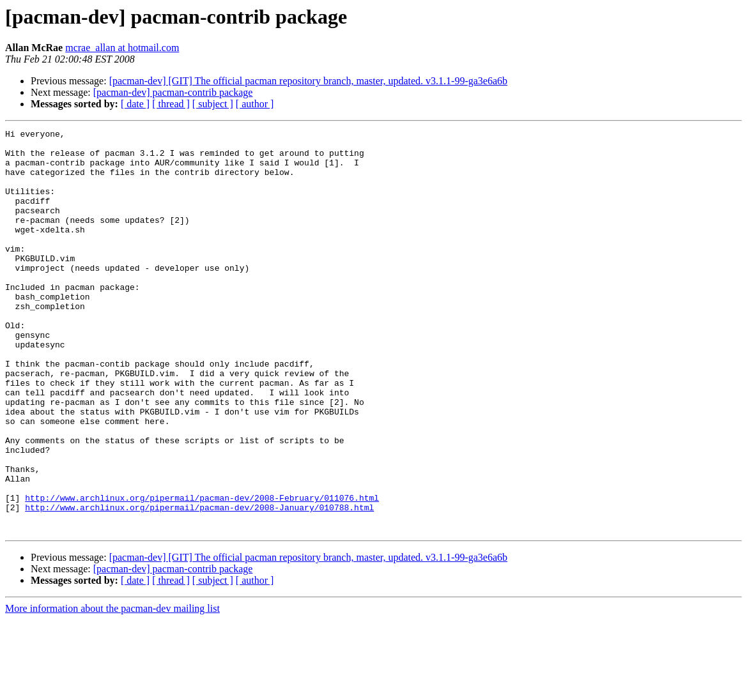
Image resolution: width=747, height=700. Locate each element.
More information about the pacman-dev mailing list (112, 689)
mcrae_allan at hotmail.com (122, 48)
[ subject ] (213, 104)
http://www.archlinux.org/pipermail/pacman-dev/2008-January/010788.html (199, 584)
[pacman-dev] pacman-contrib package (173, 92)
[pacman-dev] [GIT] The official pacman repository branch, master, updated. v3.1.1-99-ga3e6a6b (308, 81)
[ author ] (255, 104)
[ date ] (135, 104)
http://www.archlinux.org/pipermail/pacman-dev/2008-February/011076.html (202, 572)
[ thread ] (171, 104)
